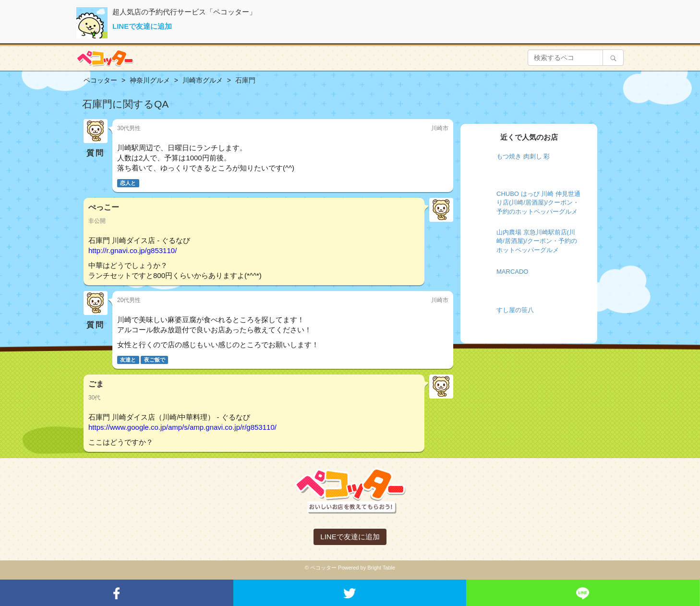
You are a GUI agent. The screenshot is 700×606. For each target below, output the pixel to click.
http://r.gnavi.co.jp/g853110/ (133, 250)
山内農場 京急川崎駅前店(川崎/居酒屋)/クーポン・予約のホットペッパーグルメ (537, 241)
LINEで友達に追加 (142, 26)
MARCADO (512, 272)
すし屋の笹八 (515, 310)
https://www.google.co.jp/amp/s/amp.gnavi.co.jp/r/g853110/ (182, 427)
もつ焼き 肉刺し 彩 (523, 156)
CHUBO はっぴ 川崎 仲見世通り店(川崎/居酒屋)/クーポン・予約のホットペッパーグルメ (538, 203)
